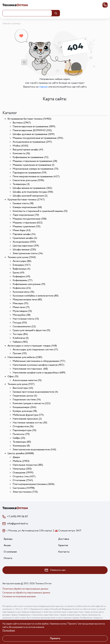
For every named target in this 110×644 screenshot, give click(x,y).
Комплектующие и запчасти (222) (32, 403)
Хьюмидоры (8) (21, 446)
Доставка (64, 539)
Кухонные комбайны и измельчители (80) (36, 296)
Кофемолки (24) (22, 288)
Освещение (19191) (23, 473)
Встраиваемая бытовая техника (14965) (29, 119)
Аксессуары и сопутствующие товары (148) (32, 346)
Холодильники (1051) (24, 242)
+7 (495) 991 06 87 (18, 517)
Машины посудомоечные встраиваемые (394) (38, 138)
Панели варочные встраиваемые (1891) (34, 127)
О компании (10, 552)
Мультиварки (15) (22, 311)
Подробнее (9, 631)
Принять (55, 638)
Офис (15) (13, 376)
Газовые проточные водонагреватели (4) (35, 392)
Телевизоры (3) (21, 184)
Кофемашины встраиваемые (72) (31, 157)
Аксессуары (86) (22, 261)
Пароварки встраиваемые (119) (30, 173)
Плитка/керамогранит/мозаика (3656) (34, 484)
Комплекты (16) (21, 153)
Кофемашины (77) (23, 280)
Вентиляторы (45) (23, 388)
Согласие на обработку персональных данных (26, 593)
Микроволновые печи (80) (27, 300)
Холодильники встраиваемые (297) (32, 142)
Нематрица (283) (22, 469)
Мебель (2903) (21, 461)
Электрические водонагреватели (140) (34, 450)
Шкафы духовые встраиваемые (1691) (34, 134)
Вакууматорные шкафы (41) (28, 150)
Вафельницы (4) (22, 269)
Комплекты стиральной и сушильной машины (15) (40, 211)
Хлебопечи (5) (21, 338)
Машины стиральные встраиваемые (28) (35, 161)
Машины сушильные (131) (27, 226)
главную (43, 87)
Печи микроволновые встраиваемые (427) (36, 177)
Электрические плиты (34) (28, 253)
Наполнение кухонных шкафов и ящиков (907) (38, 365)
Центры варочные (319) (26, 246)
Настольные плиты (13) (26, 319)
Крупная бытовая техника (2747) (26, 200)
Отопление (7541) (23, 480)
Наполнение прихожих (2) (27, 419)
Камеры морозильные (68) (27, 207)
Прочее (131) (20, 353)
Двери (16, 457)
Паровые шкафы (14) (24, 234)
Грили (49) (18, 273)
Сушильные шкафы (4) (25, 238)
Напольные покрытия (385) (28, 465)
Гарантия (63, 545)
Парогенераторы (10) (24, 430)
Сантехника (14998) (24, 488)
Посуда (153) (20, 323)
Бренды (8, 539)
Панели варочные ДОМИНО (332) (32, 130)
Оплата (8, 558)
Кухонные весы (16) (23, 292)
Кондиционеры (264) (24, 407)
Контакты (64, 552)
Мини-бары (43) (22, 230)
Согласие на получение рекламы (19, 597)
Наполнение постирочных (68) (30, 369)
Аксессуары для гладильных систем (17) (35, 350)
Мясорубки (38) (22, 315)
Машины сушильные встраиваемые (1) (33, 165)
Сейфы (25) (19, 438)
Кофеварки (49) (21, 276)
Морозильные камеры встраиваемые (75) (35, 169)
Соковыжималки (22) (24, 326)
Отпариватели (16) (23, 426)
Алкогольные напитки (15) (27, 380)
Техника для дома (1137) (21, 384)
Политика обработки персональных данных (25, 589)
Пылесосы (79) (21, 434)
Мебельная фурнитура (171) (28, 415)
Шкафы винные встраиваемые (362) (32, 188)
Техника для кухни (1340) (22, 257)
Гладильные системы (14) (27, 400)
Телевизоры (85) (22, 442)
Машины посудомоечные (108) (30, 219)
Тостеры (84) (20, 334)
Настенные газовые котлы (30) (30, 423)
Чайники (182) (20, 342)
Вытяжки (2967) (22, 123)
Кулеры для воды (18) (25, 411)
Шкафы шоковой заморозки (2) (30, 196)
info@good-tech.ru (18, 524)
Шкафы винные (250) (24, 250)
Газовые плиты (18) (23, 203)
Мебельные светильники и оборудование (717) (39, 361)
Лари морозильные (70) (26, 215)
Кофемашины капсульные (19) (29, 284)
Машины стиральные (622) (28, 223)
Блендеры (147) (22, 265)
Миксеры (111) (20, 303)
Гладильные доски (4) (25, 396)
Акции (7, 545)
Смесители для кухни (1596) (28, 180)
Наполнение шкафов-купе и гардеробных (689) (39, 373)
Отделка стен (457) (24, 476)
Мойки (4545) (20, 146)
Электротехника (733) (25, 492)
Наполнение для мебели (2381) (25, 357)
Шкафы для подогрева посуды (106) (33, 192)
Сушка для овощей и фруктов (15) (31, 330)
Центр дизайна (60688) (21, 453)
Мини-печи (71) (21, 307)
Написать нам (55, 570)
